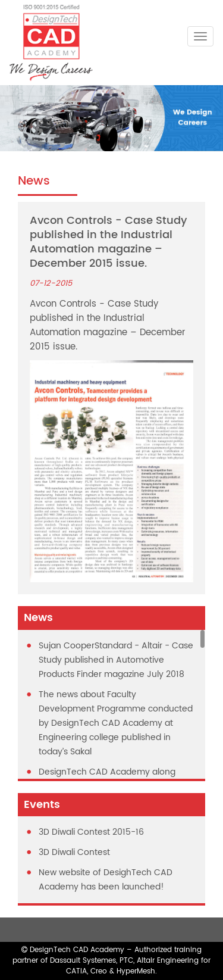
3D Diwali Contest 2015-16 (91, 832)
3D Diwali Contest (74, 852)
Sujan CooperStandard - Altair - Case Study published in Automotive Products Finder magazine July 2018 (116, 660)
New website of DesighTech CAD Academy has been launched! (106, 880)
